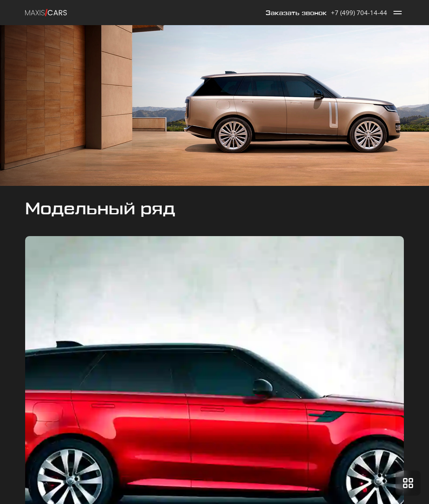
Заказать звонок (296, 13)
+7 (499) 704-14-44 (359, 13)
